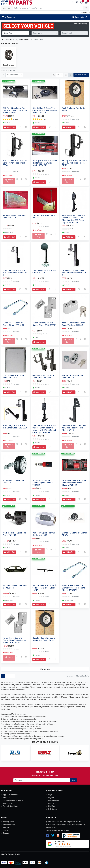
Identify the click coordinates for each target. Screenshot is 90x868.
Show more (45, 669)
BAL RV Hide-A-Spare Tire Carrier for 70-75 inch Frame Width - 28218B (15, 110)
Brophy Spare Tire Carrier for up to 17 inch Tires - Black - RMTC (74, 163)
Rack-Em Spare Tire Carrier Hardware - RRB (14, 217)
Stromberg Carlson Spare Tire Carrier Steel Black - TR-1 (74, 273)
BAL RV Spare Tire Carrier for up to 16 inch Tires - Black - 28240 (45, 588)
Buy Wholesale (53, 800)
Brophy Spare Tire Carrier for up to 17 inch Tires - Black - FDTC (15, 163)
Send (73, 780)
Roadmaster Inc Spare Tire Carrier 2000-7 (44, 271)
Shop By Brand (8, 822)
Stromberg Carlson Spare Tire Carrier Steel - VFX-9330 (15, 427)
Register (51, 798)
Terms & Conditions (10, 806)
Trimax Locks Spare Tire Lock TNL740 (73, 376)
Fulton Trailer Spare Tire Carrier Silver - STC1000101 (44, 324)
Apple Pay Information (11, 795)
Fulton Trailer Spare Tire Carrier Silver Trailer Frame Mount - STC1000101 (14, 640)
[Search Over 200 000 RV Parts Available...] (48, 8)
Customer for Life (80, 17)
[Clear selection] (81, 24)
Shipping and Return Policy (13, 800)
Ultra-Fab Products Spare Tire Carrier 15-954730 (43, 376)
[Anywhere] (7, 8)
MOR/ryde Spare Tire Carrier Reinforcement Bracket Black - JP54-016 (45, 163)
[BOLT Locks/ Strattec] (45, 753)
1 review (15, 119)
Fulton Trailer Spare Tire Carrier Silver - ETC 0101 (13, 324)
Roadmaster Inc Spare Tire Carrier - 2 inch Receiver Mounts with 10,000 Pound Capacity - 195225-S (44, 429)
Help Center (52, 809)
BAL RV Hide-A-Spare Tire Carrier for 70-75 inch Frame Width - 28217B (45, 110)
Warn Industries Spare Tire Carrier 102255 (14, 534)
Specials (6, 830)
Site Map (51, 806)
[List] (66, 75)
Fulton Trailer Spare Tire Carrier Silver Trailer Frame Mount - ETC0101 (74, 588)
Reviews (6, 833)
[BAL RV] (15, 753)
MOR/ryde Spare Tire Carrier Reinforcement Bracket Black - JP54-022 (74, 483)
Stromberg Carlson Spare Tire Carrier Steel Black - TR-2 (15, 273)
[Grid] (70, 75)
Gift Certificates (9, 825)
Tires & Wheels (8, 65)
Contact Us (52, 827)
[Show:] (60, 75)
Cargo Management (22, 40)
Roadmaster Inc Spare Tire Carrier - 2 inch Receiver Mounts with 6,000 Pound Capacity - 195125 (74, 219)
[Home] (2, 40)
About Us (7, 798)
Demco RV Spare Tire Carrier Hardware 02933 (45, 534)
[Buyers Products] (75, 753)
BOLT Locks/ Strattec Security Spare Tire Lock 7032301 (43, 483)
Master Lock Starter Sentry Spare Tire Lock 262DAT (74, 324)
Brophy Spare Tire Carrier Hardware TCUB (14, 376)
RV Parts (9, 40)
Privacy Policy (8, 803)
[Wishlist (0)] (82, 3)
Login (50, 795)
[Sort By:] (14, 75)
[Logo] (17, 2)
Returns (51, 803)
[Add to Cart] (10, 127)
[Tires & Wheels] (8, 55)
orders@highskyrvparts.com (58, 830)
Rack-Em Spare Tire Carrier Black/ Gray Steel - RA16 (44, 639)
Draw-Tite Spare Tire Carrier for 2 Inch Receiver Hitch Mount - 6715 (74, 428)
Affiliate (6, 827)
